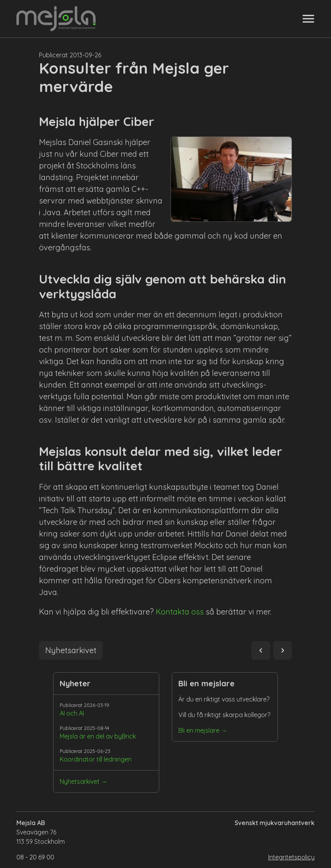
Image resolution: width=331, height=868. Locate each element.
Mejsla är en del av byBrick (98, 736)
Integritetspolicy (291, 857)
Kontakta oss (180, 612)
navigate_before (261, 650)
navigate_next (283, 650)
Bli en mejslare (199, 730)
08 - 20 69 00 (35, 857)
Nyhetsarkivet (80, 781)
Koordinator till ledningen (96, 759)
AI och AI (72, 713)
